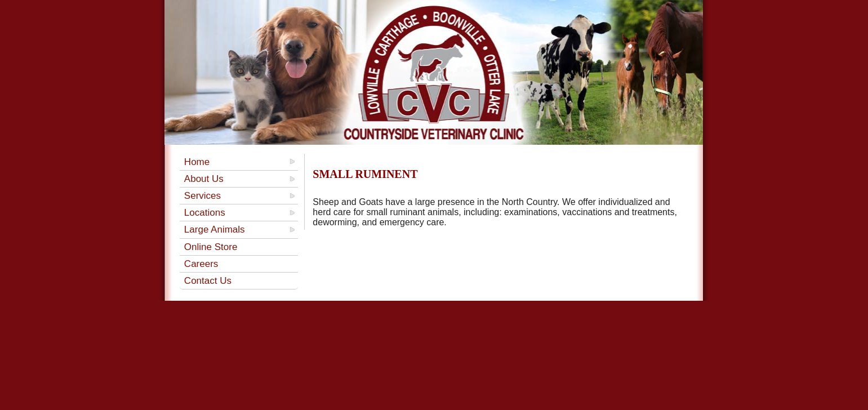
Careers (201, 264)
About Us (204, 179)
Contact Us (208, 281)
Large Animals (215, 229)
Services (202, 196)
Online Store (211, 247)
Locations (205, 213)
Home (197, 162)
